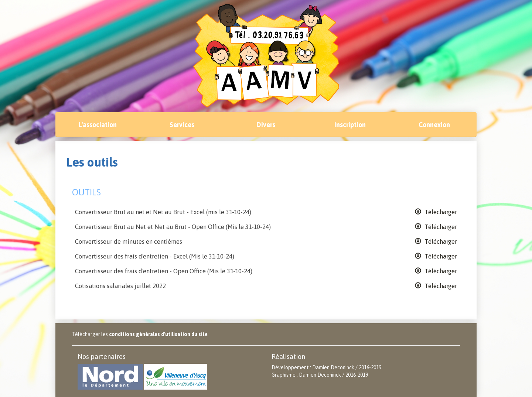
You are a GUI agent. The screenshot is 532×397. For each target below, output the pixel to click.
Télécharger (436, 212)
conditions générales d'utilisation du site (158, 334)
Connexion (434, 125)
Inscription (350, 125)
